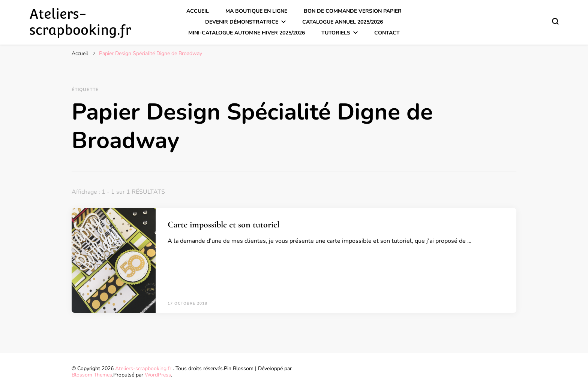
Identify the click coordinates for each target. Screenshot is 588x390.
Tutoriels (336, 33)
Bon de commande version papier (353, 11)
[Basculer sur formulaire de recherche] (555, 21)
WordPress (158, 375)
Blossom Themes (92, 375)
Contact (387, 33)
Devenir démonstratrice (242, 22)
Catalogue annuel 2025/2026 (343, 22)
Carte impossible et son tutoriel (223, 225)
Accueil (198, 11)
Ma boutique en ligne (256, 11)
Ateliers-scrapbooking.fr (80, 22)
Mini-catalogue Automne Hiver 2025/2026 (247, 33)
